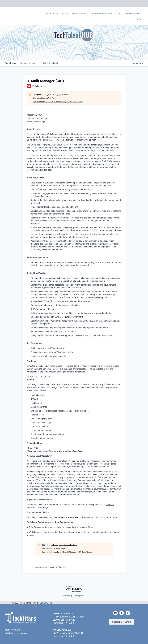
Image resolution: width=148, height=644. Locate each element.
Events (65, 13)
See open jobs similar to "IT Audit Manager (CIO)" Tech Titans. (58, 102)
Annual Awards (79, 13)
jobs (11, 63)
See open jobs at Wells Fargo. (45, 98)
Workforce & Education (101, 13)
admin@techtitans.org (16, 633)
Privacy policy (67, 596)
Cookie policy (79, 596)
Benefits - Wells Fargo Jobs (50, 387)
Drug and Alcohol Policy (93, 517)
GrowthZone (46, 603)
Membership (52, 13)
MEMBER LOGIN (133, 13)
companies (29, 63)
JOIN (139, 19)
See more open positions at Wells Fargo (51, 567)
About (118, 13)
